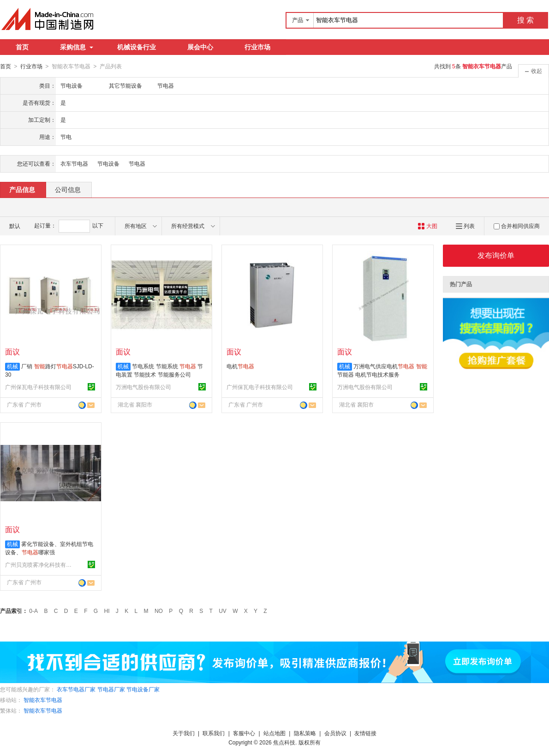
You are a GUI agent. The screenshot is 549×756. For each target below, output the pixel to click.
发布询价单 (496, 255)
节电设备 (108, 163)
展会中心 (200, 47)
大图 (427, 226)
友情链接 (365, 733)
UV (223, 611)
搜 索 (525, 20)
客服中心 (244, 733)
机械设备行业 (137, 47)
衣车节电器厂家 (76, 689)
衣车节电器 (74, 163)
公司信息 (68, 189)
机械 (12, 366)
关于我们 (184, 733)
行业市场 (257, 47)
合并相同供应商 (517, 226)
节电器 (137, 163)
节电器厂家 (111, 689)
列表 (465, 226)
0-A (33, 611)
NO (159, 611)
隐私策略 (305, 733)
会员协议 (335, 733)
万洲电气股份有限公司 (143, 387)
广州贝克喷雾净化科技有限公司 (40, 564)
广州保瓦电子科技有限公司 (38, 387)
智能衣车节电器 (43, 700)
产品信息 (22, 189)
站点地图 (274, 733)
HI (107, 611)
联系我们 (214, 733)
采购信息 (77, 47)
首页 (22, 47)
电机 (240, 366)
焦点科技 (284, 742)
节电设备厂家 (143, 689)
